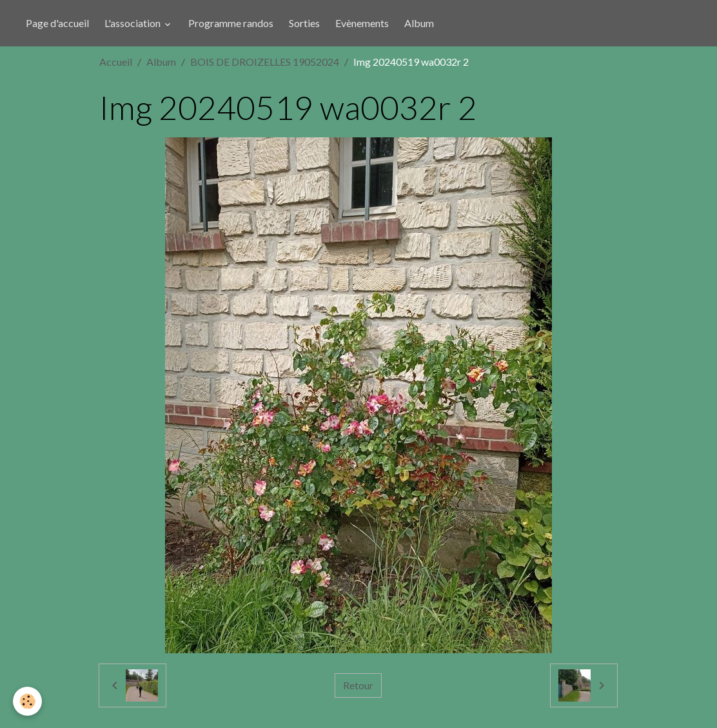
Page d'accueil (57, 23)
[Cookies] (27, 701)
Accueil (116, 62)
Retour (358, 685)
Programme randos (231, 23)
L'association (133, 23)
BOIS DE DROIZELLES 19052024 (265, 62)
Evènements (362, 23)
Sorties (304, 23)
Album (419, 23)
